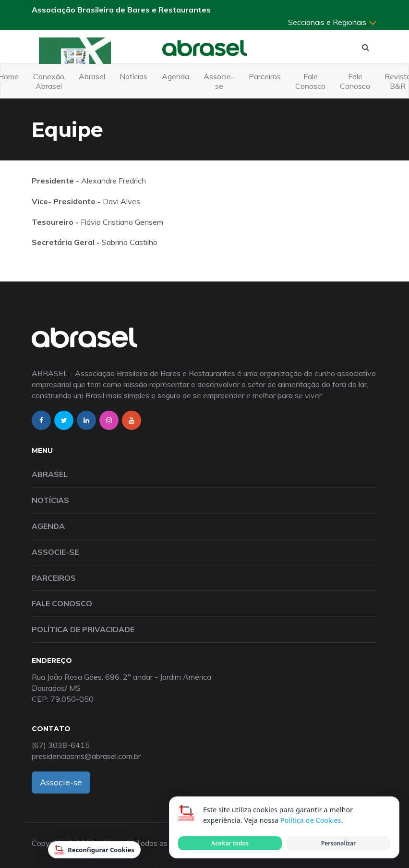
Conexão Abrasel (49, 81)
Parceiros (265, 76)
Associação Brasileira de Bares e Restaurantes (121, 10)
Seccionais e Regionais (333, 22)
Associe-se (219, 81)
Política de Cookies (311, 820)
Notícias (133, 76)
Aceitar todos (230, 843)
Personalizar (338, 843)
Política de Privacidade (83, 629)
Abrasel (92, 76)
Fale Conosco (310, 81)
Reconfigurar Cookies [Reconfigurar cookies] (94, 850)
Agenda (175, 76)
